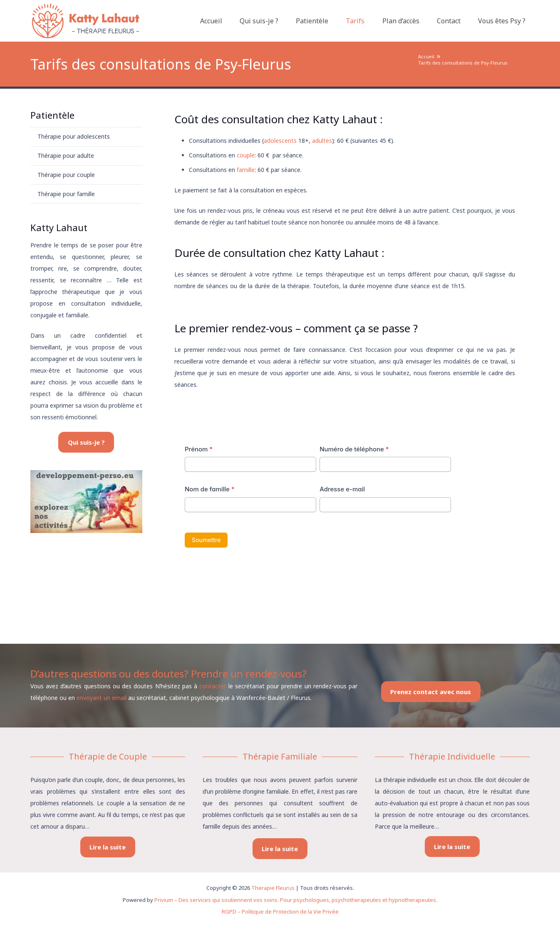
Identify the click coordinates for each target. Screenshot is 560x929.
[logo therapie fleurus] (85, 21)
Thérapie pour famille (66, 194)
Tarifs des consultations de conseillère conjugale (240, 405)
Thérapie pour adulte (66, 156)
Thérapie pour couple (66, 175)
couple (246, 155)
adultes (322, 141)
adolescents (280, 141)
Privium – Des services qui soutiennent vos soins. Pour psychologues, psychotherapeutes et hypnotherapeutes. (296, 900)
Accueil (426, 56)
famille (246, 170)
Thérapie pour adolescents (74, 136)
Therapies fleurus (198, 614)
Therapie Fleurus (273, 888)
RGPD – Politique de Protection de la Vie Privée (280, 912)
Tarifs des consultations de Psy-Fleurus (463, 63)
